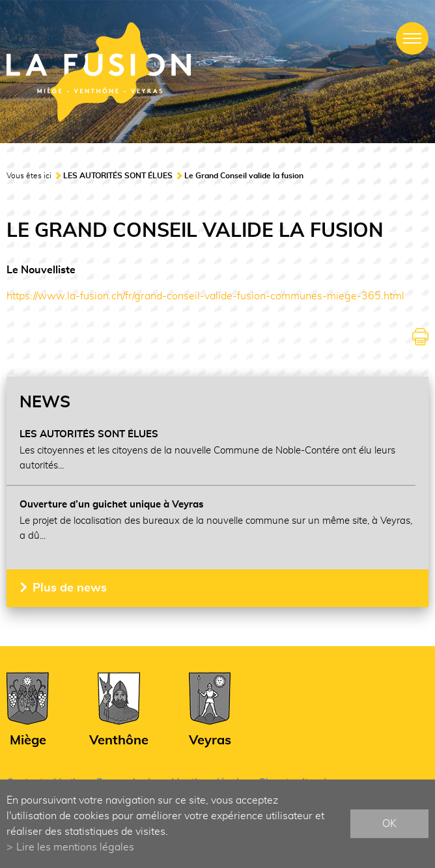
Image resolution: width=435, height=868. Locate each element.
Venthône (119, 740)
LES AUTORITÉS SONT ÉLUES (118, 176)
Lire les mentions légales (75, 847)
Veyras (210, 740)
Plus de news (70, 588)
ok (389, 824)
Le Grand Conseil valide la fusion (244, 176)
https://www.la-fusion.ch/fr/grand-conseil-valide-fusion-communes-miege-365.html (205, 296)
